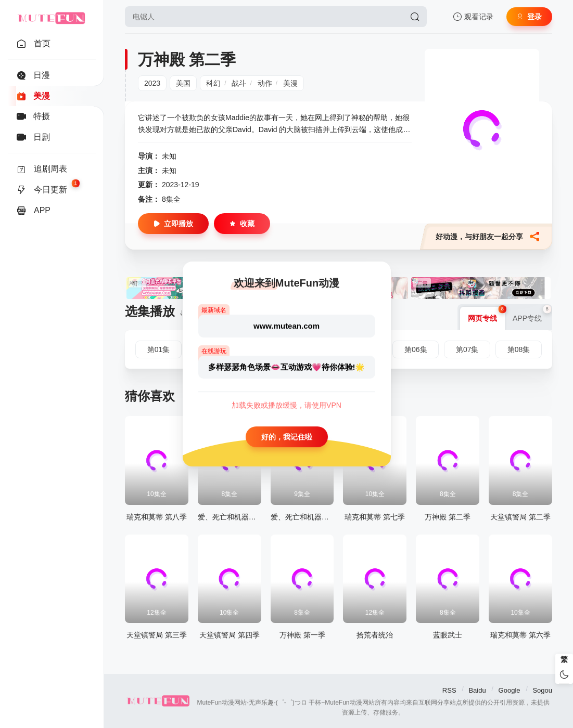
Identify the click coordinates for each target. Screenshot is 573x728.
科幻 (213, 83)
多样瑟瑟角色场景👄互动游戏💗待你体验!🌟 (287, 367)
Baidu (477, 690)
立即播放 (173, 224)
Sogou (542, 690)
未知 (169, 156)
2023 (152, 83)
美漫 (290, 83)
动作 (265, 83)
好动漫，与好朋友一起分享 (487, 237)
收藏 (242, 224)
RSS (449, 690)
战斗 (239, 83)
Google (510, 690)
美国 (183, 83)
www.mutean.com (286, 326)
